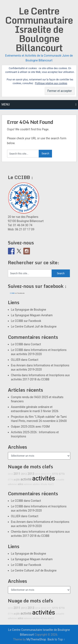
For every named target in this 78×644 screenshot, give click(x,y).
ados (20, 484)
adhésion (12, 484)
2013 (31, 474)
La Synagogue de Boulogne (29, 310)
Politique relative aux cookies (51, 83)
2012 (24, 474)
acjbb (17, 480)
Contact (36, 344)
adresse (28, 484)
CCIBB (12, 293)
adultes (36, 484)
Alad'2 (51, 484)
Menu (6, 104)
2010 (10, 474)
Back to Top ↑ (56, 639)
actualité (60, 480)
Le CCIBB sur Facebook (26, 321)
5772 (55, 474)
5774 (10, 480)
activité (26, 479)
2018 (43, 474)
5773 (62, 474)
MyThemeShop (36, 639)
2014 (37, 474)
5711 (49, 474)
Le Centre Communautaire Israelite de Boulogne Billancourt (39, 29)
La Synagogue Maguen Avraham (32, 315)
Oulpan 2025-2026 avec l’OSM (30, 427)
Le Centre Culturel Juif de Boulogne (34, 326)
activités (44, 478)
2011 (17, 474)
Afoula (44, 484)
